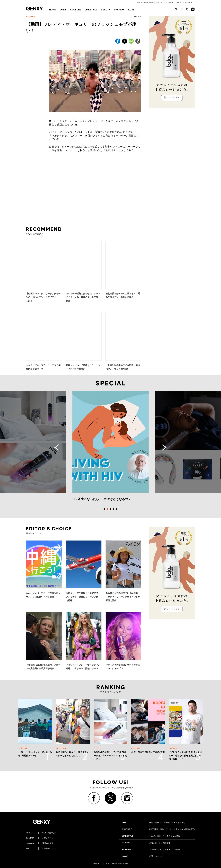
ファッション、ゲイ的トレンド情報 (151, 850)
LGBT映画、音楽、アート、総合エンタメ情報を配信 (158, 829)
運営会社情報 (40, 843)
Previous (57, 447)
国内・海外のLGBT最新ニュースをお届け (154, 823)
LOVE (131, 10)
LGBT (63, 10)
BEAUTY (106, 10)
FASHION (119, 10)
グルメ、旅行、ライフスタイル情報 (151, 836)
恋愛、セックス (142, 856)
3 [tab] (110, 509)
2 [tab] (107, 509)
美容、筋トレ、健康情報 (146, 843)
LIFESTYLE (91, 10)
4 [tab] (114, 509)
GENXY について (41, 833)
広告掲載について (42, 848)
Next (164, 447)
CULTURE (76, 10)
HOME (53, 10)
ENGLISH (188, 3)
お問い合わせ (40, 838)
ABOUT (180, 3)
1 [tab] (104, 509)
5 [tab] (117, 509)
